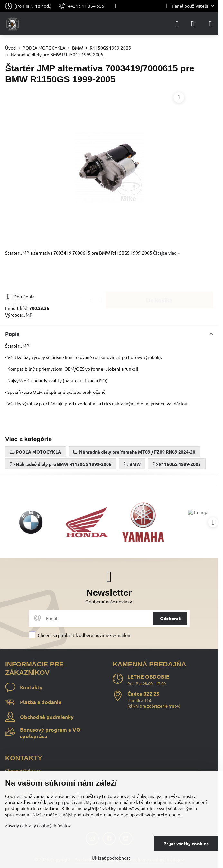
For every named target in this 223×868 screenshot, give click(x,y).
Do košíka (159, 275)
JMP (28, 315)
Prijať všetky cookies (186, 843)
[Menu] (210, 24)
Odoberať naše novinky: (109, 601)
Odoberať (170, 618)
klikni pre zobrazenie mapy (154, 706)
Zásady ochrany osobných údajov (38, 825)
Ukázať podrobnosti (112, 858)
